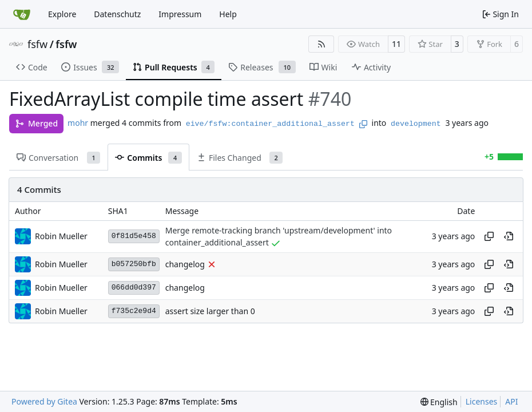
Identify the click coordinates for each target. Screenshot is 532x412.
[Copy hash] (489, 236)
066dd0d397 (134, 288)
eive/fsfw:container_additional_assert (270, 124)
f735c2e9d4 (134, 311)
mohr (78, 123)
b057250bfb (134, 264)
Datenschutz (117, 14)
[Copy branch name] (363, 124)
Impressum (180, 14)
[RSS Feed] (321, 44)
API (511, 401)
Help (228, 14)
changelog (185, 264)
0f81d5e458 (134, 236)
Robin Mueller (61, 236)
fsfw (37, 44)
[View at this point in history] (509, 236)
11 (396, 44)
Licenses (482, 401)
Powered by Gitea (44, 401)
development (416, 124)
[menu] (439, 402)
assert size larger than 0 (210, 311)
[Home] (22, 14)
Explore (62, 14)
